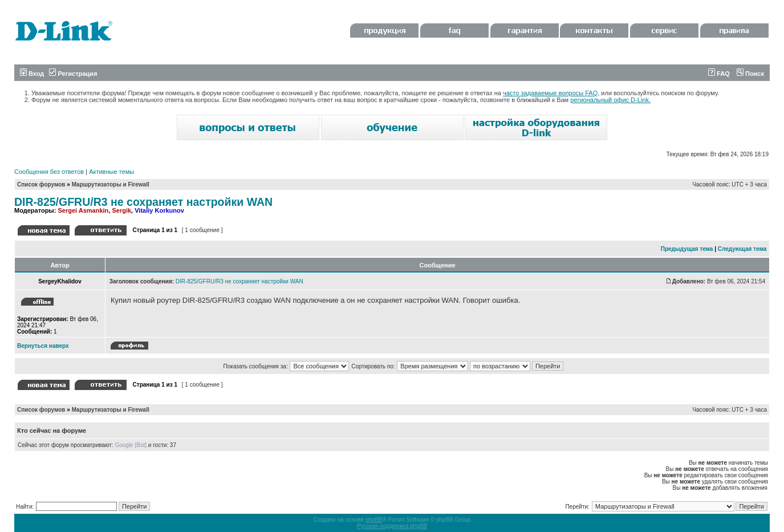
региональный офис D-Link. (610, 100)
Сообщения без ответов (49, 172)
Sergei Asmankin (83, 210)
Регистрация (73, 74)
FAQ (719, 74)
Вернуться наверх (43, 346)
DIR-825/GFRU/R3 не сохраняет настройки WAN (143, 202)
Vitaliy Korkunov (159, 210)
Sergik (121, 210)
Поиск (750, 74)
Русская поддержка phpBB (392, 526)
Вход (32, 74)
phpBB (374, 520)
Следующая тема (742, 249)
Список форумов (41, 184)
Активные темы (111, 172)
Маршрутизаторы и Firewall (111, 184)
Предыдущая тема (687, 249)
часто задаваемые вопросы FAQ (550, 93)
